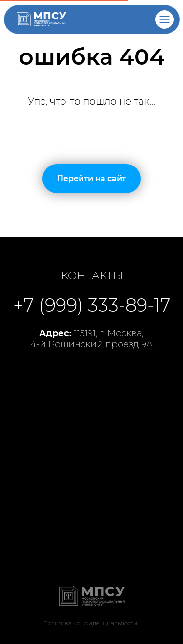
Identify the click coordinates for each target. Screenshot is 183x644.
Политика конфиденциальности (90, 623)
